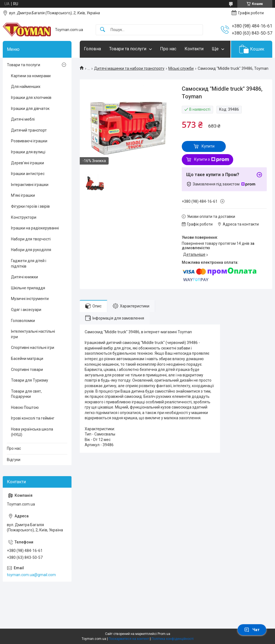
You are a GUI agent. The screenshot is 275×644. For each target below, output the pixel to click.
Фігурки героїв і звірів (30, 206)
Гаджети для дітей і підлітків (29, 263)
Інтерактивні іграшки (30, 185)
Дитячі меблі (23, 119)
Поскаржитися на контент (129, 639)
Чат (252, 630)
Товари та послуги (128, 49)
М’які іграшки (23, 195)
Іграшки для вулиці (28, 152)
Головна (92, 49)
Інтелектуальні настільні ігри (33, 334)
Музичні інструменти (30, 299)
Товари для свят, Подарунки (26, 394)
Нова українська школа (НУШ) (32, 432)
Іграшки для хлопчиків (31, 98)
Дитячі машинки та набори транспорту (129, 68)
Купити (208, 146)
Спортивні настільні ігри (33, 348)
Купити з (212, 160)
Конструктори (24, 217)
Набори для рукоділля (31, 250)
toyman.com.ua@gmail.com (31, 575)
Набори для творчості (31, 239)
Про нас (168, 49)
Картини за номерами (31, 76)
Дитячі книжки (24, 277)
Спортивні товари (27, 370)
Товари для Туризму (30, 380)
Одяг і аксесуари (26, 310)
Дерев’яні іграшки (28, 163)
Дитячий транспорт (29, 130)
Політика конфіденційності (173, 639)
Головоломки (23, 321)
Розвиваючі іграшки (29, 141)
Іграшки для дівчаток (30, 109)
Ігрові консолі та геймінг (33, 418)
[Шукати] (103, 30)
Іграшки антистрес (28, 174)
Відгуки (14, 460)
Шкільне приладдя (28, 288)
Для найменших (26, 87)
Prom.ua (164, 634)
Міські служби (181, 68)
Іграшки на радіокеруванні (35, 228)
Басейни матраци (27, 359)
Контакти (194, 49)
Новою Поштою (25, 407)
